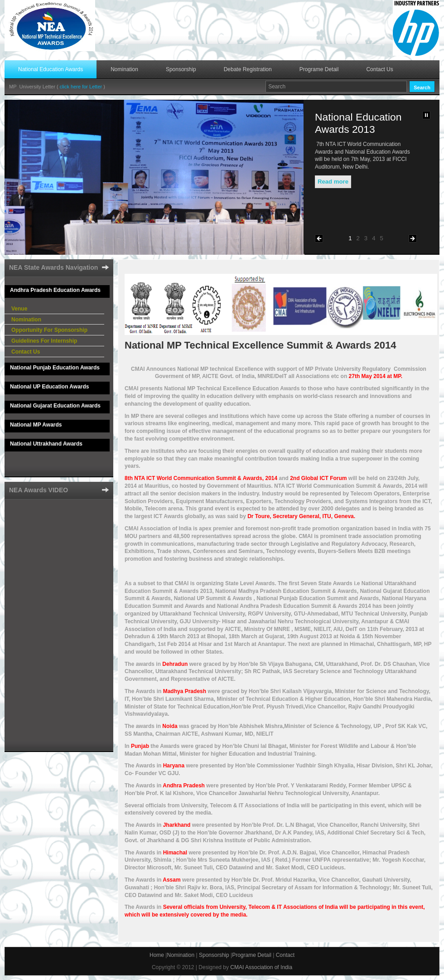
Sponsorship (181, 69)
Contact (285, 955)
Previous (319, 238)
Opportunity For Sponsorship (49, 330)
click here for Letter (82, 87)
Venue (19, 309)
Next (413, 238)
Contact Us (379, 69)
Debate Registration (248, 69)
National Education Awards (51, 69)
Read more (333, 182)
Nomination (124, 69)
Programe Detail (319, 69)
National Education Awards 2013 (358, 123)
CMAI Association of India (261, 967)
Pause (426, 115)
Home (157, 955)
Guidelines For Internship (44, 341)
